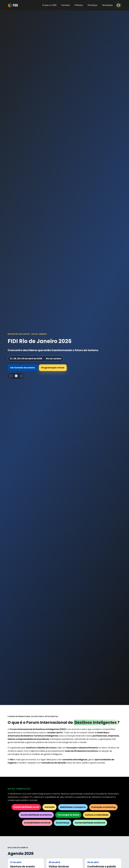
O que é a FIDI (50, 5)
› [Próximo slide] (22, 376)
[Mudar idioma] (119, 5)
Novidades (107, 5)
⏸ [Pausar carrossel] (16, 376)
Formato (66, 5)
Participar (93, 5)
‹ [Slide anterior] (11, 376)
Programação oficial (53, 368)
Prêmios (79, 5)
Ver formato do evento (23, 368)
